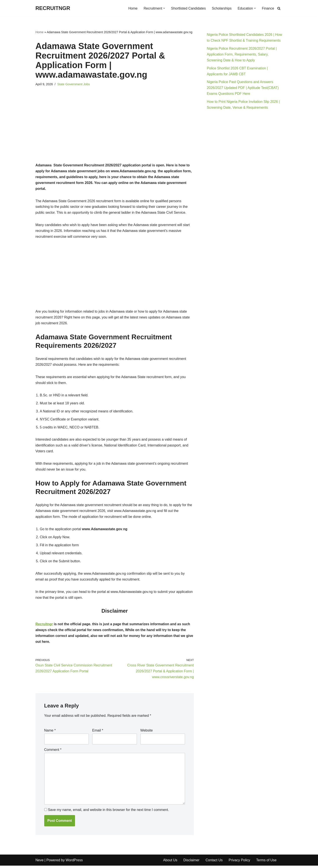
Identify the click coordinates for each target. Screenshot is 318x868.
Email (98, 733)
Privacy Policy (240, 863)
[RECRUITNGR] (53, 8)
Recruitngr (44, 626)
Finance (268, 8)
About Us (170, 863)
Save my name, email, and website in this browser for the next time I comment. (108, 812)
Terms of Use (267, 863)
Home (132, 8)
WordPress (74, 862)
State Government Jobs (74, 84)
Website (147, 733)
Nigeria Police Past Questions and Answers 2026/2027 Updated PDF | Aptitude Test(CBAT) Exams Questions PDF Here (243, 88)
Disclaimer (192, 863)
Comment (53, 752)
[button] (164, 8)
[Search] (279, 8)
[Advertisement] (115, 130)
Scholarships (222, 8)
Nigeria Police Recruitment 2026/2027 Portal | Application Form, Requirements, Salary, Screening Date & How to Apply (242, 55)
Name (50, 733)
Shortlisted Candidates (188, 8)
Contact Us (214, 863)
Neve (40, 862)
